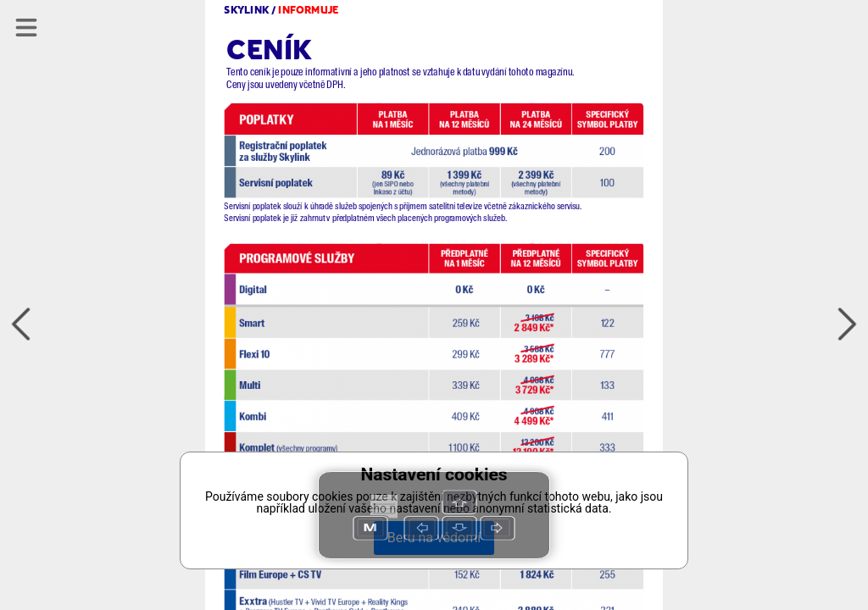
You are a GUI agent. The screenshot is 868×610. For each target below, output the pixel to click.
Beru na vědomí (434, 538)
